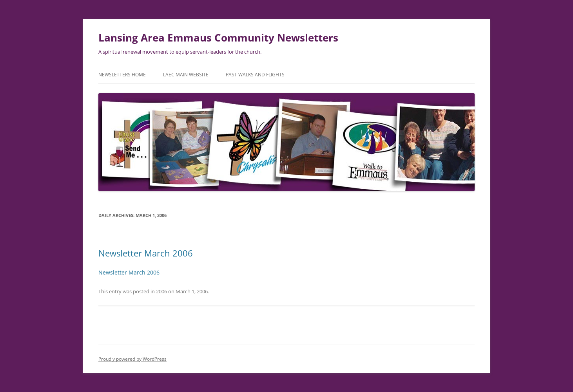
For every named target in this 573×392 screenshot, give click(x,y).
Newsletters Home (122, 75)
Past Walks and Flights (255, 75)
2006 (161, 291)
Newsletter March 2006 (146, 253)
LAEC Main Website (186, 75)
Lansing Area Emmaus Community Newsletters (218, 38)
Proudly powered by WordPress (132, 359)
